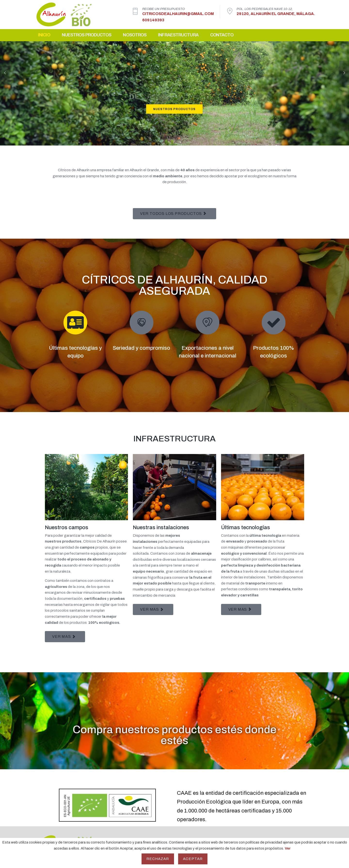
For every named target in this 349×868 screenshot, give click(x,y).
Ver (288, 848)
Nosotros (135, 38)
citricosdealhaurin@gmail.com (178, 15)
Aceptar (193, 859)
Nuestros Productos (87, 38)
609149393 (153, 21)
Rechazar (158, 859)
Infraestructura (178, 38)
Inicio (44, 38)
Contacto (222, 38)
